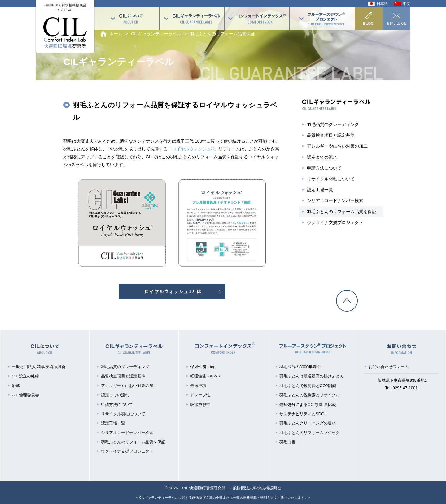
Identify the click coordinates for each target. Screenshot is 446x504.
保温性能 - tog (203, 367)
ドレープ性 (200, 395)
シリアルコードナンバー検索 (335, 200)
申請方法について (324, 168)
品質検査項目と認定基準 (331, 135)
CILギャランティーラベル (156, 34)
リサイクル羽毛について (331, 179)
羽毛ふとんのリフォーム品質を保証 (342, 212)
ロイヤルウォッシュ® (193, 149)
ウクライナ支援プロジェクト (335, 222)
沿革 (16, 386)
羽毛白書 (287, 442)
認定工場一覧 (320, 190)
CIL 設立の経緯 (25, 376)
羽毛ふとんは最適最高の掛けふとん (312, 376)
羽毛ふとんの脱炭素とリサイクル (310, 395)
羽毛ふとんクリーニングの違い (308, 423)
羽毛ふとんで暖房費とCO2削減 (308, 386)
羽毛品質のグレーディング (333, 124)
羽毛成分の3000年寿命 (300, 367)
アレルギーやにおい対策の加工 (337, 146)
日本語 (382, 4)
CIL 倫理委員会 (25, 395)
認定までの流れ (322, 157)
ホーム (116, 34)
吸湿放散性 (200, 405)
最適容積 (198, 386)
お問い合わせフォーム (389, 367)
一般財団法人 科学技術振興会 (39, 367)
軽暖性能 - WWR (205, 376)
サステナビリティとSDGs (303, 414)
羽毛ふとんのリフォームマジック (310, 433)
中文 (407, 4)
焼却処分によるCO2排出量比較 (308, 405)
